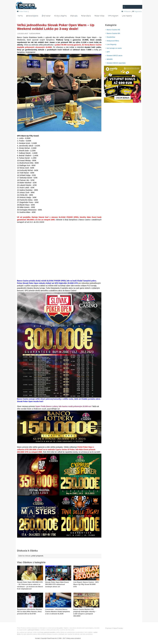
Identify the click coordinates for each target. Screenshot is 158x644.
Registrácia (138, 11)
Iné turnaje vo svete (114, 48)
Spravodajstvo (32, 16)
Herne (20, 16)
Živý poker (33, 11)
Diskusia (74, 16)
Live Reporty (112, 44)
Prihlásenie (127, 11)
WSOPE (110, 59)
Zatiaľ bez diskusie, (31, 556)
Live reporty (127, 16)
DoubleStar (111, 37)
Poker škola (86, 16)
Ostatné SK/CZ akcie (114, 56)
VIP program (113, 16)
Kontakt (37, 638)
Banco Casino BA (113, 33)
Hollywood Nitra (113, 41)
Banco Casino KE (113, 30)
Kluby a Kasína (60, 16)
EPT (108, 52)
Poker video (99, 16)
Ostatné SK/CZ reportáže (116, 63)
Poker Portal (23, 11)
